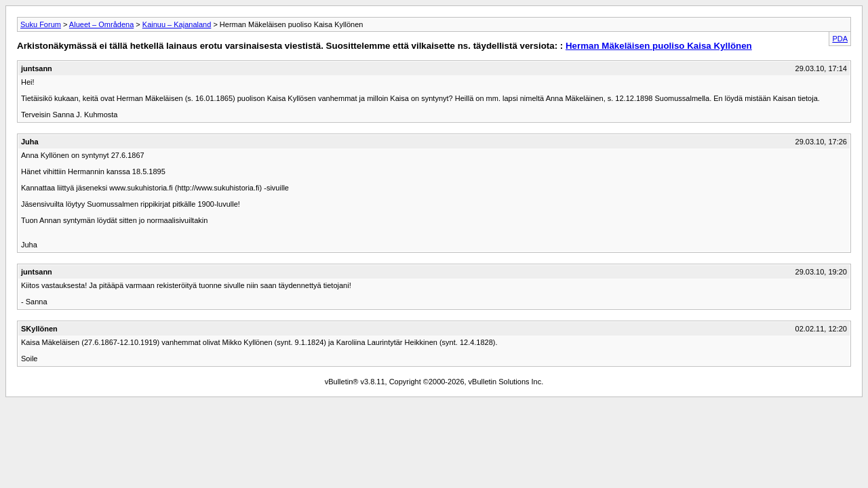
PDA (840, 39)
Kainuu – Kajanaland (177, 24)
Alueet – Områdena (101, 24)
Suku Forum (41, 24)
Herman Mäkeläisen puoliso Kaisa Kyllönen (659, 46)
